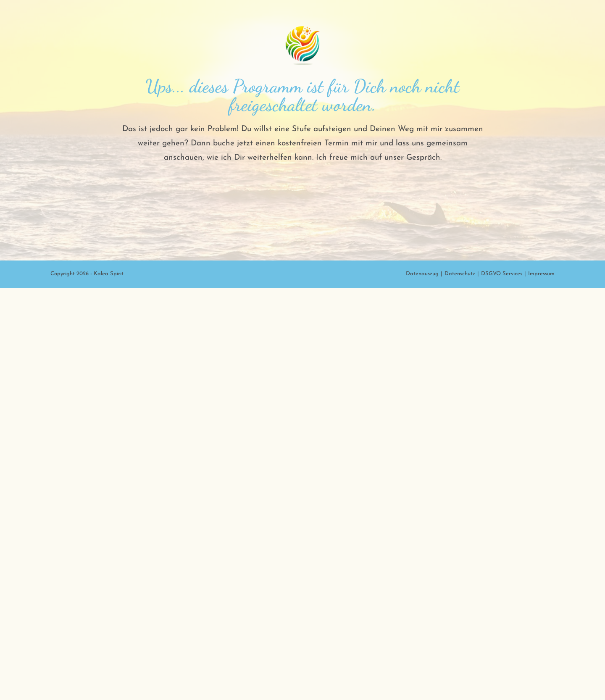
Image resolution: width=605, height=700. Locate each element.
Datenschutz (460, 686)
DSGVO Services (502, 686)
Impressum (541, 686)
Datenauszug (422, 686)
